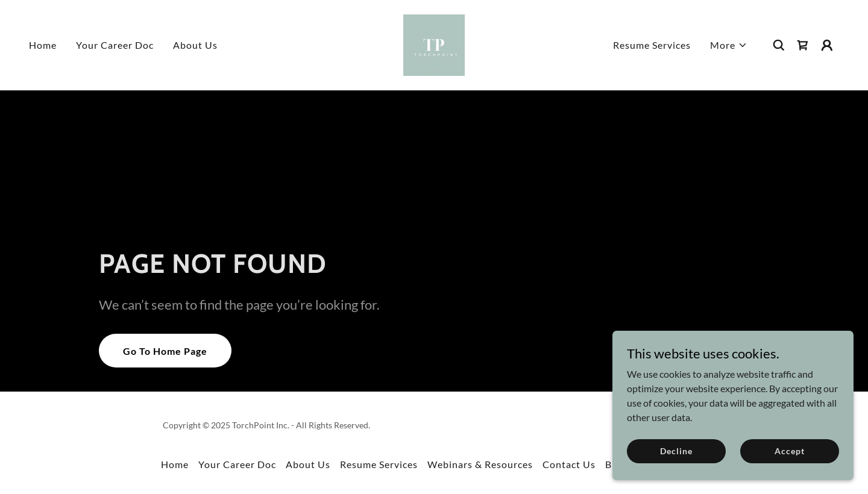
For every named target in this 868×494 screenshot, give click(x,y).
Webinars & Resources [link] (480, 464)
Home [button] (175, 464)
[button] (729, 45)
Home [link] (43, 45)
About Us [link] (195, 45)
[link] (434, 44)
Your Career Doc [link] (115, 45)
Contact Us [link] (569, 464)
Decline (676, 451)
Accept (789, 451)
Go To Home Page (165, 351)
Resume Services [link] (652, 45)
